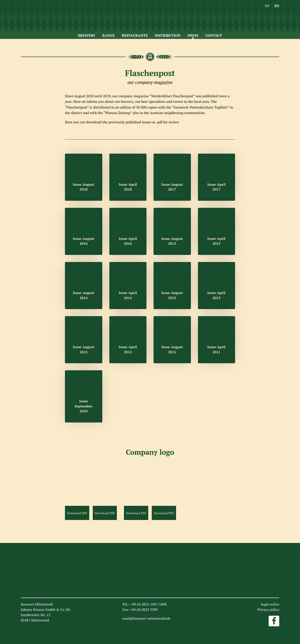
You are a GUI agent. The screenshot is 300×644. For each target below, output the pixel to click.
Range (108, 35)
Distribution (168, 35)
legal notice (270, 604)
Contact (214, 35)
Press (193, 35)
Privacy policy (268, 610)
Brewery (87, 35)
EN (277, 6)
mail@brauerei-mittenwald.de (146, 618)
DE (267, 6)
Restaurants (135, 35)
